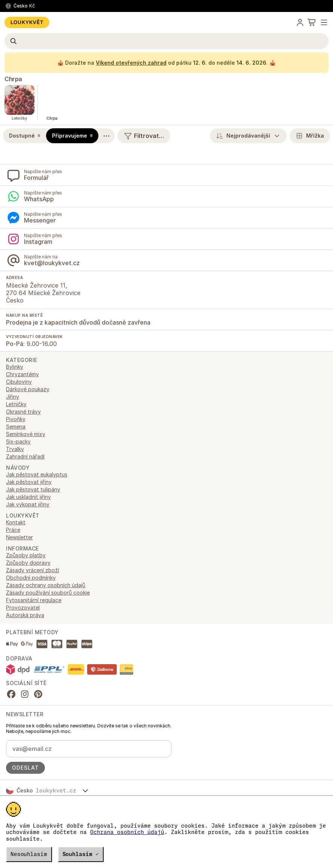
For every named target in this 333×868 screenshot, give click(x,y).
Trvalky (15, 449)
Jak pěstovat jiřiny (29, 482)
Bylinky (15, 367)
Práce (13, 530)
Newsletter (19, 537)
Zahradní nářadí (25, 456)
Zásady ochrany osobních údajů (46, 585)
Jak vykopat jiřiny (28, 504)
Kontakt (16, 522)
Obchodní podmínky (31, 578)
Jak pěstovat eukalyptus (37, 474)
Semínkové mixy (26, 434)
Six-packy (18, 441)
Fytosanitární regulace (34, 600)
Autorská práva (25, 615)
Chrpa (13, 79)
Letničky (16, 404)
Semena (16, 427)
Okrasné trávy (23, 412)
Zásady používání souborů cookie (48, 593)
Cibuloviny (19, 382)
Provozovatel (23, 608)
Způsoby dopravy (28, 563)
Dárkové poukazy (28, 389)
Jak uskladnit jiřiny (28, 497)
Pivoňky (16, 419)
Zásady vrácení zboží (33, 570)
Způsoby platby (26, 555)
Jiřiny (13, 397)
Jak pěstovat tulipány (33, 489)
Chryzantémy (22, 374)
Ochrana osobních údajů (127, 832)
